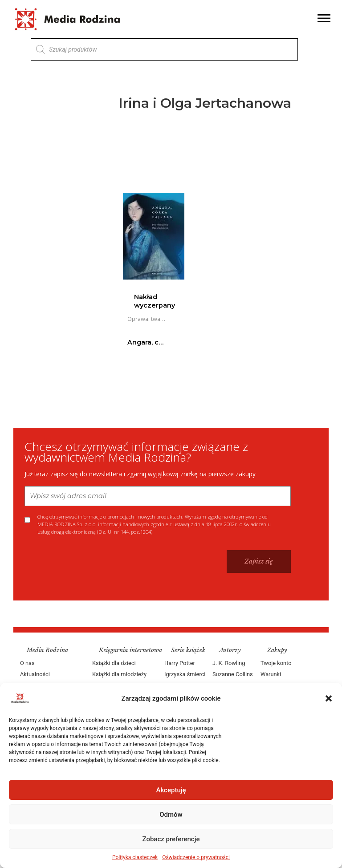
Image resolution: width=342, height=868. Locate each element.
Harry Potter (180, 663)
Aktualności (35, 674)
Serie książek (188, 650)
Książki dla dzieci (114, 663)
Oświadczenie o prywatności (196, 857)
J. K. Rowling (229, 663)
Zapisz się (259, 561)
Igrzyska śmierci (185, 674)
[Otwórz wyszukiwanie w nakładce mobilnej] (164, 49)
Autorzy (230, 650)
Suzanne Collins (233, 674)
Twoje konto (276, 663)
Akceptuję (171, 790)
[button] (329, 698)
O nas (27, 663)
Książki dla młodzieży (119, 674)
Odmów (171, 815)
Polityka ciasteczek (135, 857)
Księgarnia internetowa (130, 650)
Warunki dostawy (271, 680)
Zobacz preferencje (171, 839)
